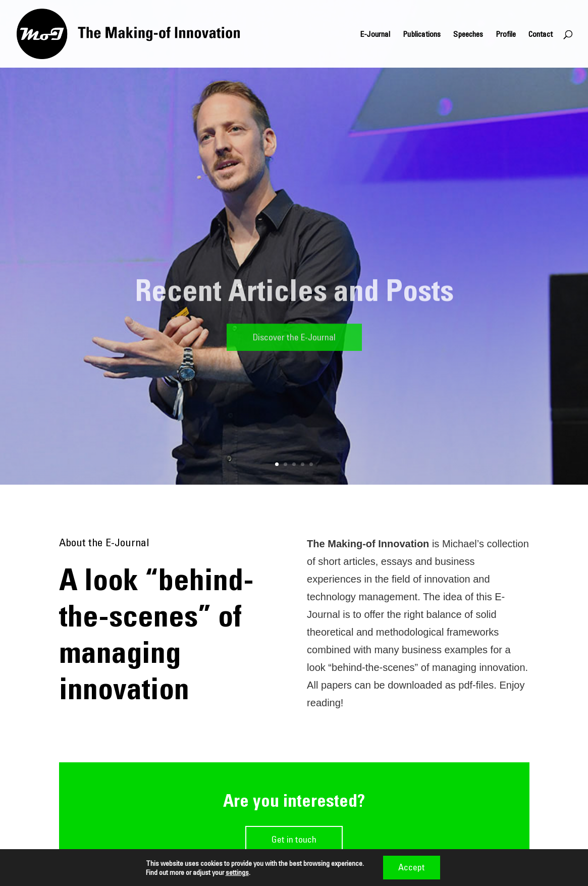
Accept (412, 867)
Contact (541, 35)
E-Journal (375, 35)
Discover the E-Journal (294, 341)
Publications (422, 35)
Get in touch (294, 839)
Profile (506, 35)
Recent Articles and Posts (294, 294)
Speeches (468, 35)
